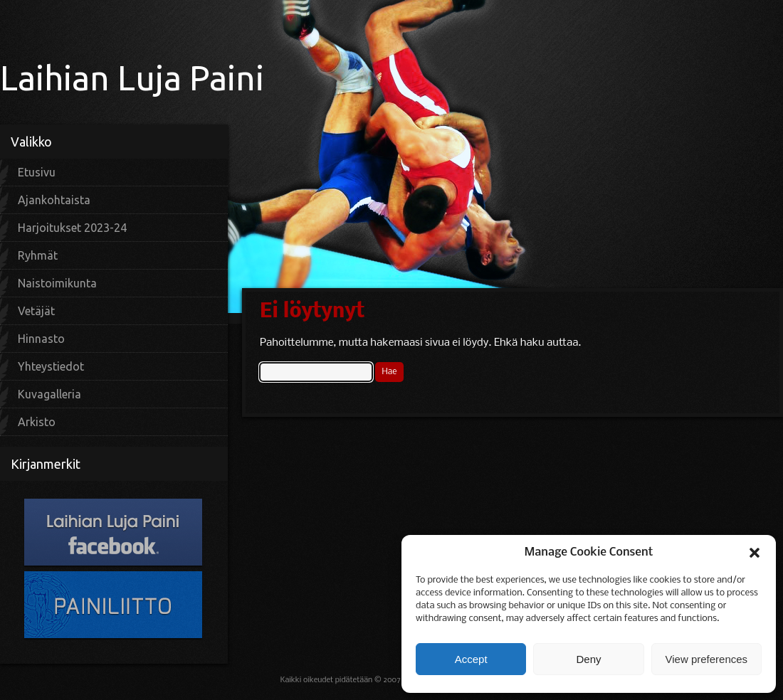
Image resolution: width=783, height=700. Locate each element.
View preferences (707, 659)
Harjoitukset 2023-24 (72, 228)
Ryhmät (38, 255)
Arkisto (37, 422)
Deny (588, 659)
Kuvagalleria (49, 394)
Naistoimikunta (57, 283)
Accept (471, 659)
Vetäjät (36, 311)
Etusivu (37, 172)
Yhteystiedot (51, 366)
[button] (755, 553)
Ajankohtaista (54, 200)
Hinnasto (41, 339)
